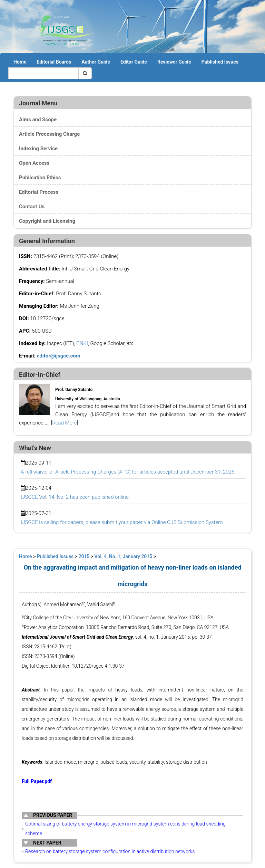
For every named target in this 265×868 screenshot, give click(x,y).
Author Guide (96, 62)
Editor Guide (134, 62)
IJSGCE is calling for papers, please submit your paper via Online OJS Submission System (122, 522)
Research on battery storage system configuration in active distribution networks (110, 851)
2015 (84, 556)
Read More (64, 423)
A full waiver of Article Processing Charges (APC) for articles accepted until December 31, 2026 (127, 472)
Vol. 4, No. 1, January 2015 (124, 556)
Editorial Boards (54, 62)
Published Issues (220, 62)
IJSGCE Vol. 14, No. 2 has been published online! (75, 497)
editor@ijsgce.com (58, 356)
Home (20, 62)
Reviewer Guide (174, 62)
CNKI (82, 343)
